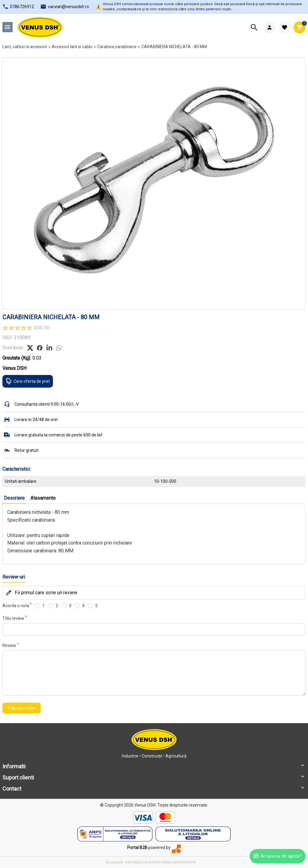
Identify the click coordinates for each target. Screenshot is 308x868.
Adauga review (22, 708)
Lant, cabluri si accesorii (25, 47)
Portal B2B (137, 848)
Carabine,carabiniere (117, 47)
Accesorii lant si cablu (72, 47)
